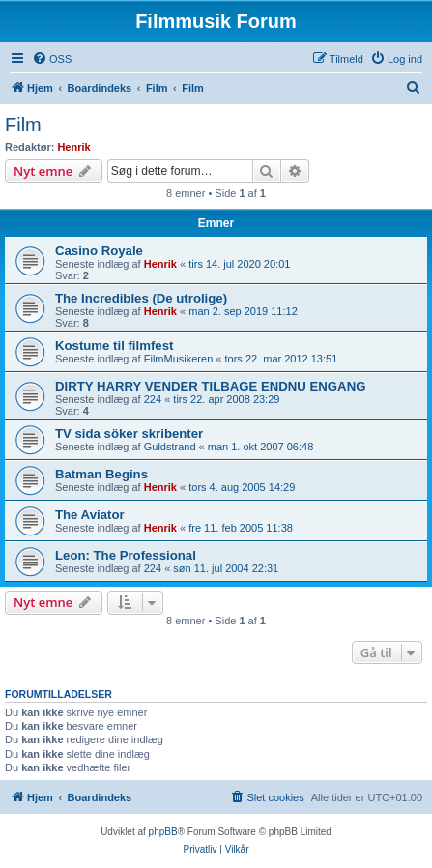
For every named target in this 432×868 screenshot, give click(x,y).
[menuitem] (52, 59)
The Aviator (90, 515)
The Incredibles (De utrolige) (141, 298)
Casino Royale (99, 251)
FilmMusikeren (179, 359)
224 (153, 399)
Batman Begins (101, 474)
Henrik (73, 147)
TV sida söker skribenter (129, 434)
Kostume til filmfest (114, 346)
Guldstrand (170, 447)
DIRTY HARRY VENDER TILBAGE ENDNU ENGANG (210, 386)
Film (23, 125)
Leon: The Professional (126, 555)
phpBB (163, 832)
